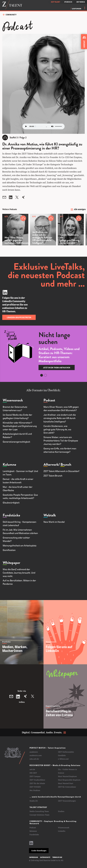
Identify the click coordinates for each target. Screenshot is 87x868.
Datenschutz (45, 857)
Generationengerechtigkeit (16, 442)
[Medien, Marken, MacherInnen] (22, 632)
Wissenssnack (13, 400)
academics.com (36, 755)
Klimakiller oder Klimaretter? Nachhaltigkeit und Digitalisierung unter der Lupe (20, 426)
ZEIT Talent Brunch (53, 476)
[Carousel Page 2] (45, 375)
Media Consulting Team (39, 811)
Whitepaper (11, 563)
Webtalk (50, 515)
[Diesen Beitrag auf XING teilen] (25, 697)
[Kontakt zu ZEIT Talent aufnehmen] (85, 41)
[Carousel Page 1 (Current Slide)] (42, 375)
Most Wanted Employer (67, 776)
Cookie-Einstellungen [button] (39, 851)
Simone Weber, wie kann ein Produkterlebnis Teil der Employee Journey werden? (61, 441)
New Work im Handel (54, 522)
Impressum (34, 857)
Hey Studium (35, 790)
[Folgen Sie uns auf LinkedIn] (65, 632)
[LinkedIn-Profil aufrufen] (31, 844)
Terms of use (57, 857)
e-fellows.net (63, 759)
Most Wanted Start (66, 783)
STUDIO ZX (68, 2)
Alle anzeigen (78, 209)
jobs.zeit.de (34, 759)
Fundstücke (11, 515)
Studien (61, 811)
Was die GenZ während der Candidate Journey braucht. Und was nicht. (19, 573)
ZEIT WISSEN (35, 787)
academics (34, 752)
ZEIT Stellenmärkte (66, 752)
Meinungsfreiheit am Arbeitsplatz (20, 545)
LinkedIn (62, 831)
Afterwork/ (52, 464)
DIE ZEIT (33, 773)
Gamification (9, 550)
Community (11, 15)
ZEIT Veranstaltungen (67, 801)
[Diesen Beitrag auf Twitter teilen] (33, 697)
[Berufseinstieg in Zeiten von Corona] (65, 696)
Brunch (66, 464)
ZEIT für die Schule (37, 783)
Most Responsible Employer (69, 780)
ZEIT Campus (35, 776)
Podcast (49, 400)
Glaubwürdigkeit (12, 503)
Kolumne (9, 464)
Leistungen (77, 9)
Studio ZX (34, 801)
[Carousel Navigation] (45, 261)
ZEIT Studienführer (37, 780)
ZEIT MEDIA (81, 2)
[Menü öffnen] (83, 8)
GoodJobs (62, 755)
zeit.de (32, 769)
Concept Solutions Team (39, 815)
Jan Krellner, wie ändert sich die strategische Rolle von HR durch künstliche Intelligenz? (60, 418)
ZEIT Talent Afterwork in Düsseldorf (61, 471)
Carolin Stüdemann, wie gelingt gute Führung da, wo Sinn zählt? (57, 429)
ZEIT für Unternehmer (67, 787)
